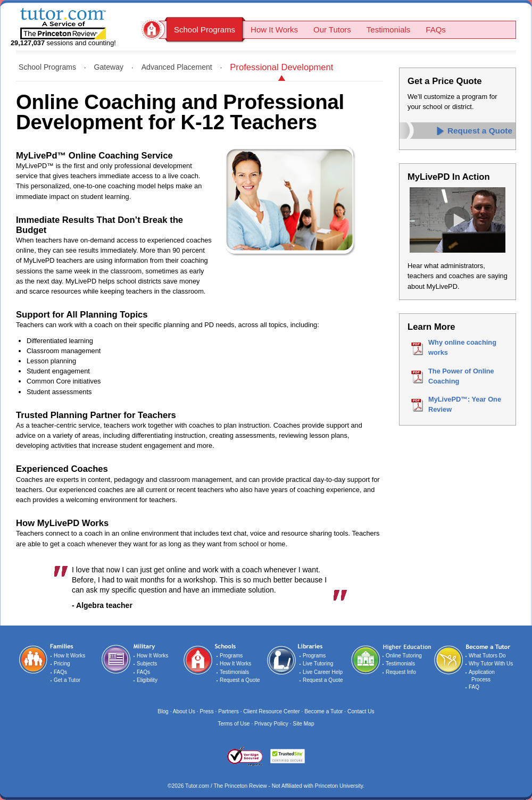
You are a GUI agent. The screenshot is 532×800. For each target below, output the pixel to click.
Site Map (303, 724)
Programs (231, 656)
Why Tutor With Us (491, 664)
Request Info (401, 672)
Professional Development (281, 67)
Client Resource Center (271, 711)
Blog (163, 711)
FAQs (436, 30)
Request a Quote (480, 131)
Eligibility (147, 680)
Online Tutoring (404, 656)
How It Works (274, 30)
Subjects (147, 664)
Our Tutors (332, 30)
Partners (229, 711)
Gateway (109, 67)
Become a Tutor (323, 711)
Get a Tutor (67, 680)
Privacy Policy (271, 724)
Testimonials (389, 30)
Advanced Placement (177, 67)
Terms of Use (234, 724)
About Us (184, 711)
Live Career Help (323, 672)
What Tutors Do (487, 656)
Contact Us (361, 711)
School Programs (205, 30)
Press (206, 711)
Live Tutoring (318, 664)
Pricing (62, 664)
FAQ (474, 687)
